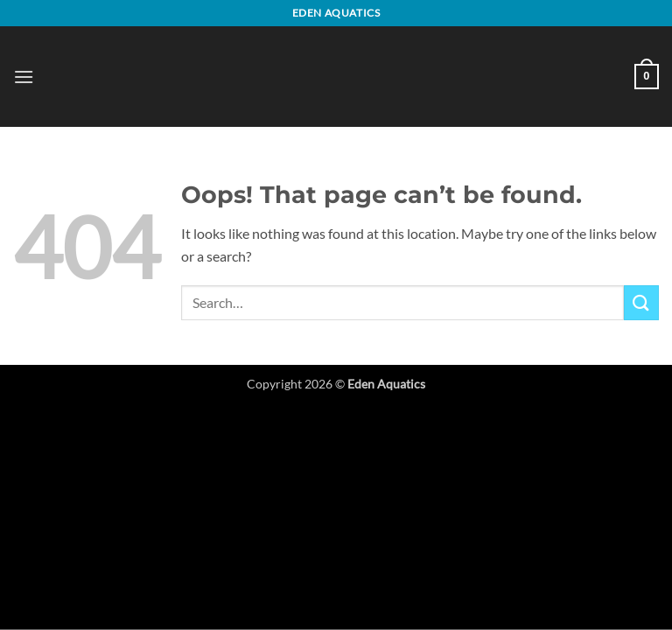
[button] (24, 77)
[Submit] (641, 302)
